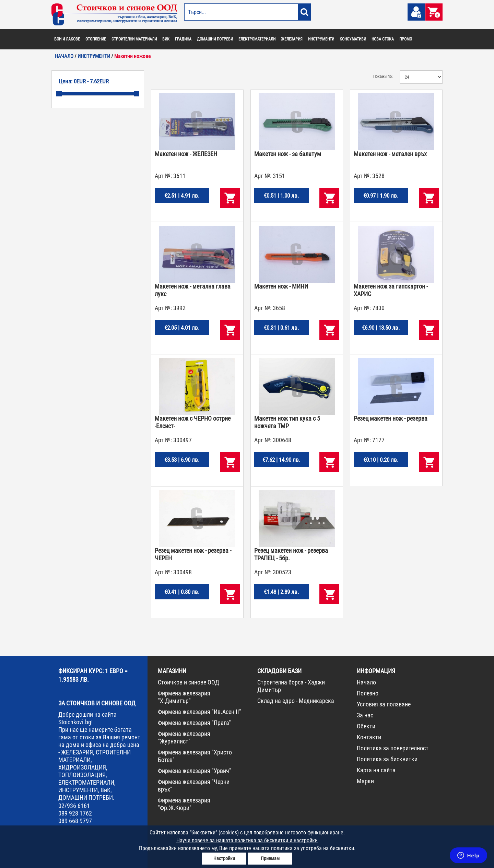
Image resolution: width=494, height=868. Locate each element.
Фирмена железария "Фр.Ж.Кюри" (184, 804)
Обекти (366, 726)
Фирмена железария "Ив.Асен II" (199, 712)
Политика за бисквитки (387, 759)
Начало (366, 682)
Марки (365, 781)
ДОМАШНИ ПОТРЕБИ (215, 39)
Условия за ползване (384, 704)
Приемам (270, 858)
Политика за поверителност (393, 748)
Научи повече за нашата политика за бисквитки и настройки (247, 840)
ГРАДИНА (183, 39)
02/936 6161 (74, 806)
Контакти (369, 737)
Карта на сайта (376, 770)
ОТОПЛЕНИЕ (96, 39)
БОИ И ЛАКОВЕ (67, 39)
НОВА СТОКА (383, 39)
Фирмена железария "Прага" (194, 723)
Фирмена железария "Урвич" (195, 771)
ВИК (166, 39)
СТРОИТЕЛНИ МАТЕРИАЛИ (134, 39)
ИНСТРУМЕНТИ (321, 39)
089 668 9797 (75, 821)
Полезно (368, 693)
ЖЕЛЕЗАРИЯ (292, 39)
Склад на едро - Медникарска (296, 701)
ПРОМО (406, 39)
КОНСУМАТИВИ (353, 39)
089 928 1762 (75, 813)
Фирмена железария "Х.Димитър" (184, 697)
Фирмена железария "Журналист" (184, 737)
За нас (365, 715)
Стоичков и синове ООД (189, 682)
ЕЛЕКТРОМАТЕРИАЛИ (257, 39)
